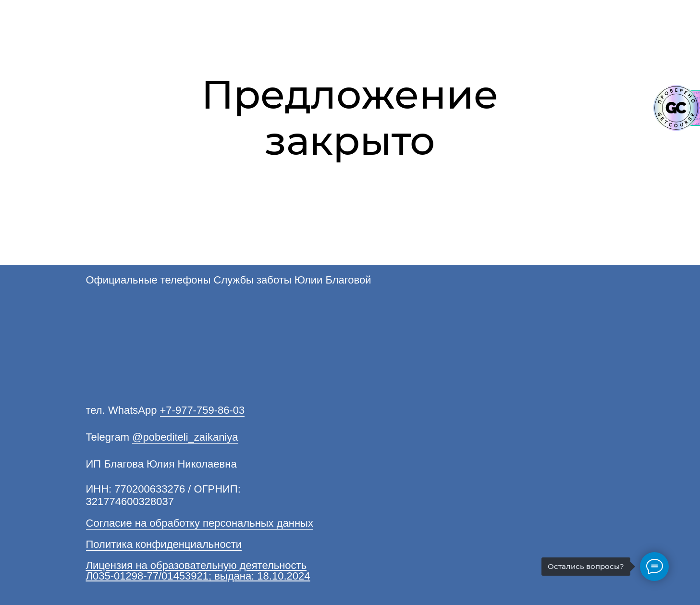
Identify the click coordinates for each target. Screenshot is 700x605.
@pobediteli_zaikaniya (185, 437)
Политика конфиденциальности (164, 544)
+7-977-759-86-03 (203, 410)
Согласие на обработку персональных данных (200, 523)
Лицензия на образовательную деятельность (196, 565)
